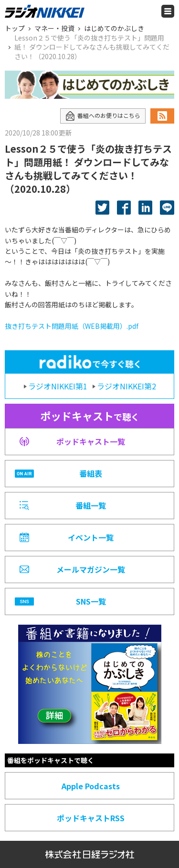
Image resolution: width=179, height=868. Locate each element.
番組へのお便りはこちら (103, 116)
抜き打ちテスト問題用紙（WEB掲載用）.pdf (72, 326)
